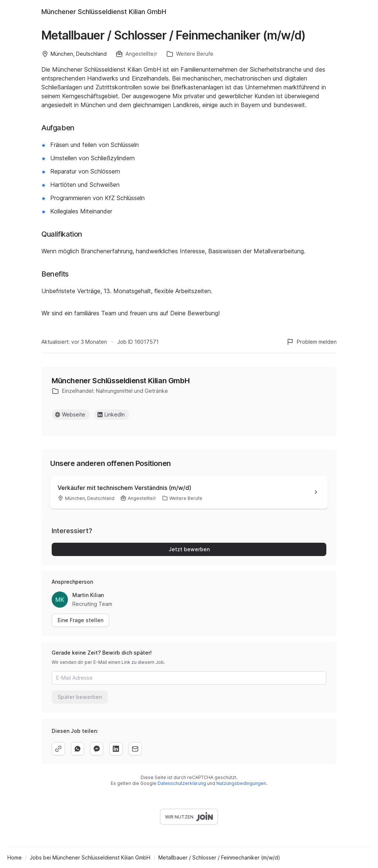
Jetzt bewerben (189, 549)
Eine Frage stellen (80, 620)
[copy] (58, 749)
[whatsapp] (78, 749)
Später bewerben (80, 697)
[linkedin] (116, 749)
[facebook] (97, 749)
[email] (135, 749)
